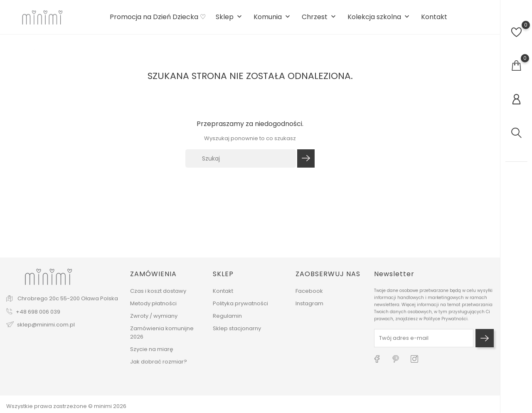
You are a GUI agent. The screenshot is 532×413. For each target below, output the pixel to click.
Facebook (309, 291)
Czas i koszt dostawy (158, 291)
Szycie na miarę (152, 349)
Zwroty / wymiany (154, 316)
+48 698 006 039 (38, 312)
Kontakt (434, 17)
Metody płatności (153, 303)
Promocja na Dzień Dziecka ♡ (158, 17)
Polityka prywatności (240, 303)
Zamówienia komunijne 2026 (162, 333)
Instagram (309, 303)
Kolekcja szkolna (379, 17)
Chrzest (320, 17)
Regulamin (227, 316)
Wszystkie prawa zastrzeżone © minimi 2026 (66, 406)
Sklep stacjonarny (237, 328)
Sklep (230, 17)
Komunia (273, 17)
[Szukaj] (241, 158)
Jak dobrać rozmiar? (159, 362)
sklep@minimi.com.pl (46, 325)
